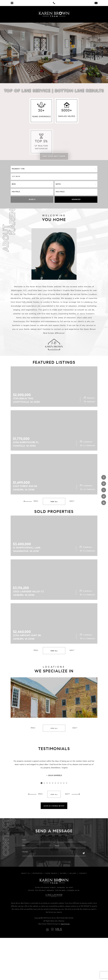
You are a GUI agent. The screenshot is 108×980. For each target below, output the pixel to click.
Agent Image (65, 924)
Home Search (51, 873)
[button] (54, 177)
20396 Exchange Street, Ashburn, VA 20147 (54, 888)
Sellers (73, 873)
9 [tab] (64, 783)
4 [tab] (50, 783)
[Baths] (76, 184)
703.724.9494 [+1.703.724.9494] (60, 891)
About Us (25, 873)
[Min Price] (32, 192)
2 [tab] (44, 783)
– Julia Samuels (54, 776)
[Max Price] (76, 192)
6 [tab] (55, 783)
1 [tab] (42, 783)
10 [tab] (66, 783)
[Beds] (32, 184)
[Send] (83, 853)
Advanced (76, 200)
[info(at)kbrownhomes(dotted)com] (96, 3)
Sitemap (61, 921)
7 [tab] (58, 783)
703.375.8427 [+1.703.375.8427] (40, 891)
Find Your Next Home (54, 157)
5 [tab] (53, 783)
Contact (83, 873)
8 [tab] (61, 783)
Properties (38, 873)
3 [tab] (47, 783)
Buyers (63, 873)
